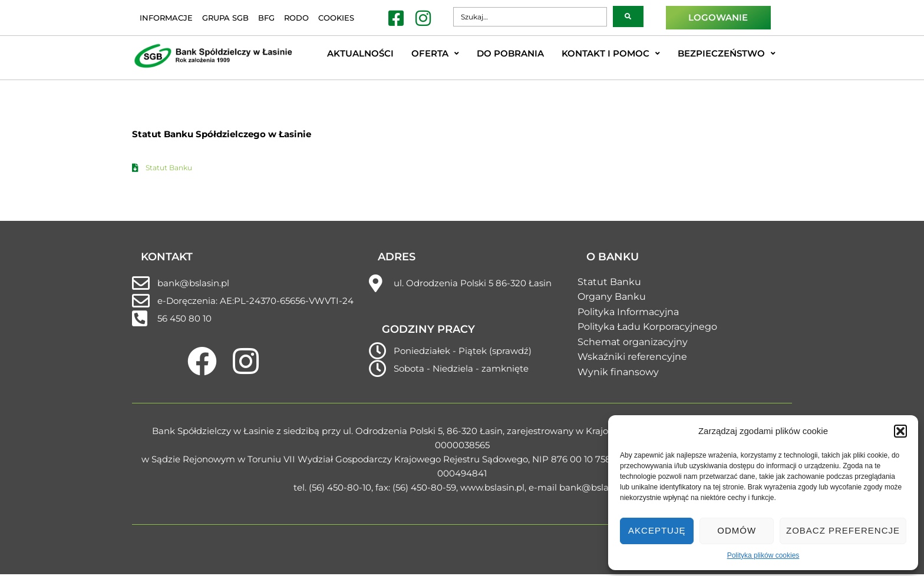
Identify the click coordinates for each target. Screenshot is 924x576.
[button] (900, 431)
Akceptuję (657, 530)
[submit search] (628, 16)
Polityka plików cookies (763, 555)
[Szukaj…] (530, 17)
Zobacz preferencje (843, 530)
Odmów (737, 530)
